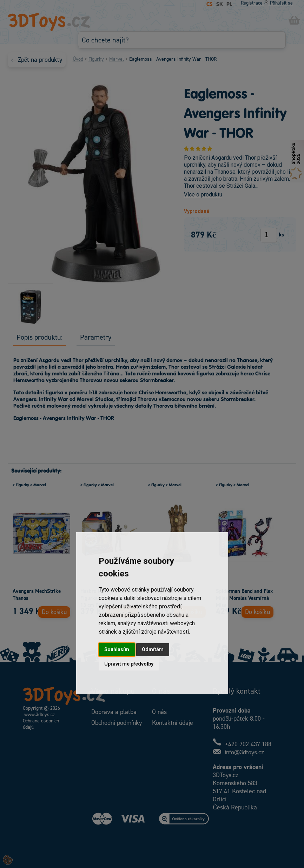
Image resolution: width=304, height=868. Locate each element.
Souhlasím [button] (117, 649)
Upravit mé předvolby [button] (129, 664)
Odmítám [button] (153, 649)
